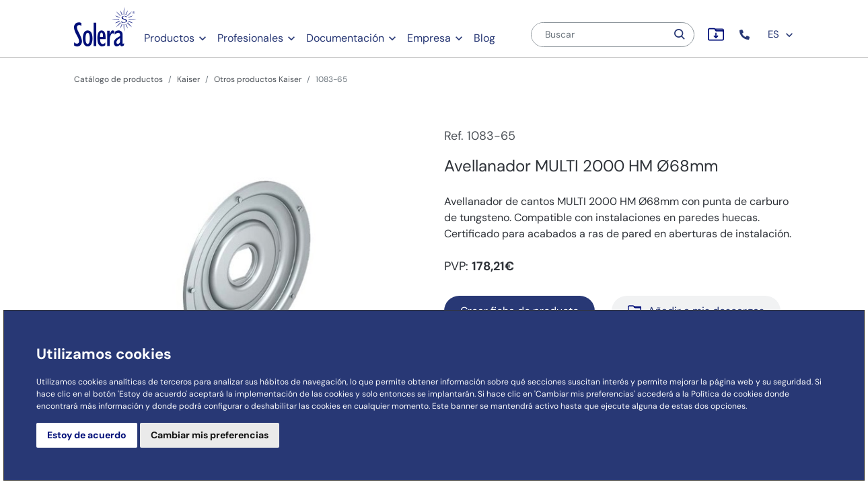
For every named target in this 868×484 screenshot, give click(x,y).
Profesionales (250, 38)
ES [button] (781, 34)
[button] (746, 35)
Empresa (429, 38)
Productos (169, 38)
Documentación (345, 38)
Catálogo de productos (118, 79)
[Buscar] (599, 35)
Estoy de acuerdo (87, 435)
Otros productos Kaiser (258, 79)
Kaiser (188, 79)
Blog (484, 38)
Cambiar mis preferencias (210, 435)
